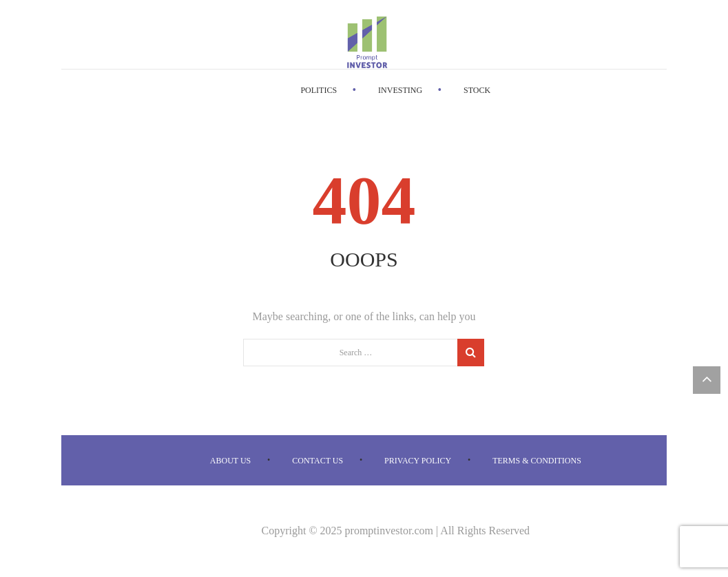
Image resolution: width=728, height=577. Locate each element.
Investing (400, 90)
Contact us (318, 461)
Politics (319, 90)
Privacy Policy (418, 461)
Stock (477, 90)
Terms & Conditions (537, 461)
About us (230, 461)
